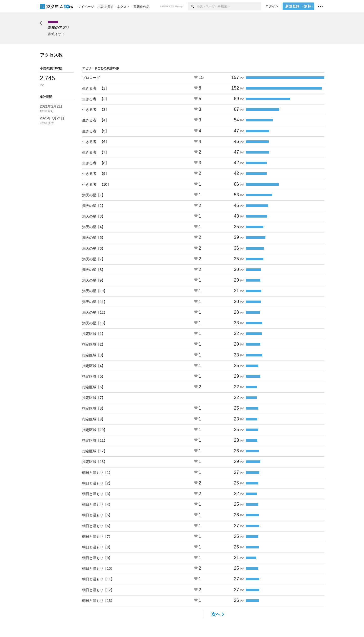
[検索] (192, 6)
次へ (218, 614)
